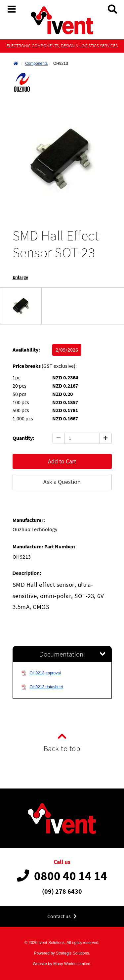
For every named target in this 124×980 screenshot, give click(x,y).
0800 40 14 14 (62, 876)
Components (36, 64)
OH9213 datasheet (42, 687)
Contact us (62, 916)
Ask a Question (62, 482)
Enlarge (20, 277)
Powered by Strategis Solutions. (62, 953)
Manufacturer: (29, 520)
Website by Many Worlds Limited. (62, 964)
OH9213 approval (41, 673)
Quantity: (23, 438)
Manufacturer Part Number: (44, 547)
